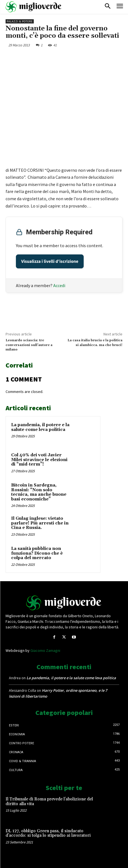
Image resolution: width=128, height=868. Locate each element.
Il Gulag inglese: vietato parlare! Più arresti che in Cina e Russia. (40, 523)
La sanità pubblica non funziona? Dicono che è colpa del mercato (37, 553)
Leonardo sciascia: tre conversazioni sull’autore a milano (29, 345)
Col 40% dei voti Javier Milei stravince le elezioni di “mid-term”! (39, 460)
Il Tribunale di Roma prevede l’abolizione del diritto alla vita (49, 802)
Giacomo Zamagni (45, 650)
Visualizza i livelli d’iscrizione (50, 261)
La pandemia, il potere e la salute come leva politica (40, 427)
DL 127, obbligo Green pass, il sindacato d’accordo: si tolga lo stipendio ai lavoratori (48, 833)
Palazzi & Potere (20, 21)
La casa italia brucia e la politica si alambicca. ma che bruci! (95, 343)
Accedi (59, 285)
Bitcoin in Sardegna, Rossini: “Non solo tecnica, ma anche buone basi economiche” (39, 492)
